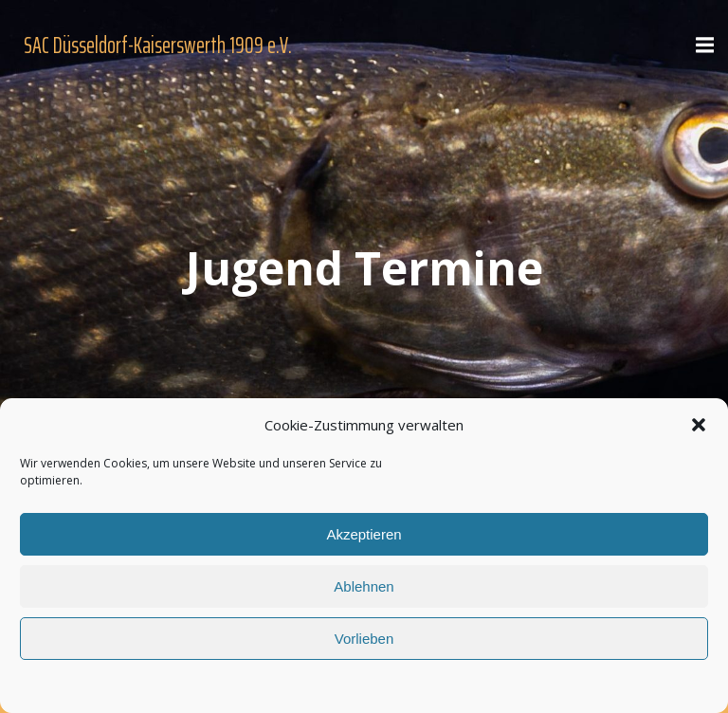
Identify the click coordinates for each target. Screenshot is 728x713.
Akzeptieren (364, 534)
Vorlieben (364, 639)
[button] (699, 425)
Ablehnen (364, 586)
